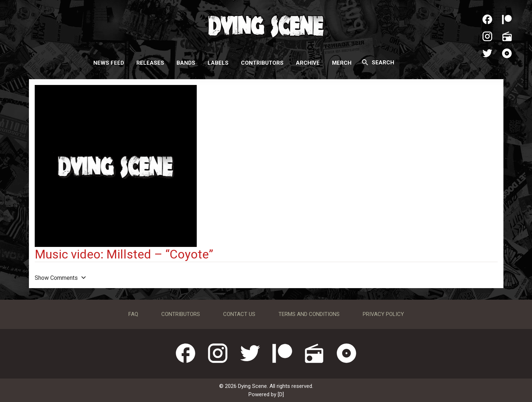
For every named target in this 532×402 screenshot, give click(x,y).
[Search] (365, 62)
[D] (281, 394)
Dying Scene (266, 25)
